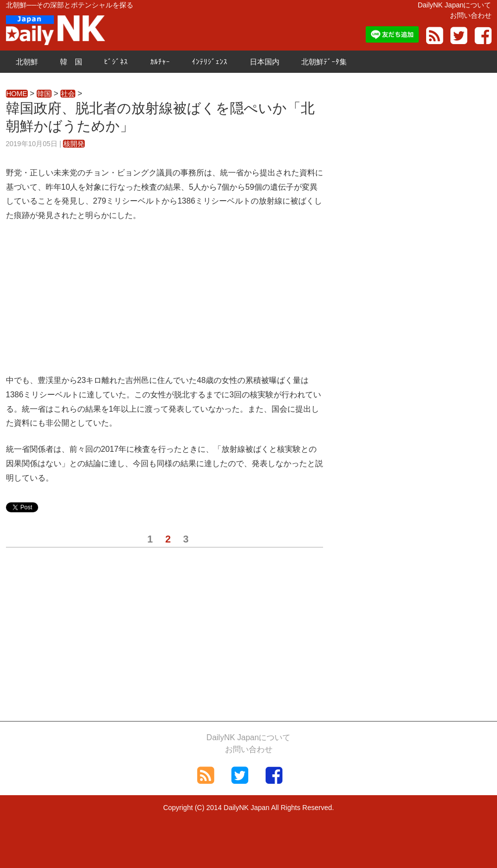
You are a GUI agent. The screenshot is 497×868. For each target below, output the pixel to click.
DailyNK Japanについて (455, 5)
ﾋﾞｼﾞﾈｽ (116, 62)
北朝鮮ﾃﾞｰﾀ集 (324, 62)
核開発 (74, 144)
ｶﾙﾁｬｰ (160, 62)
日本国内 (265, 62)
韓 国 (71, 62)
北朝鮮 (27, 62)
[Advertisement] (165, 304)
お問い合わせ (471, 15)
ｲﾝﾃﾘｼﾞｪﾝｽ (210, 62)
